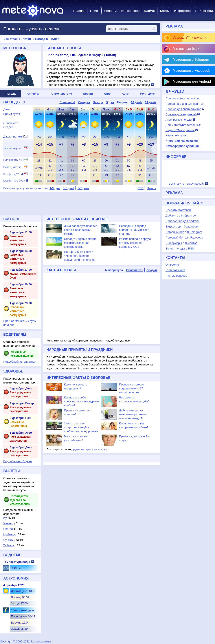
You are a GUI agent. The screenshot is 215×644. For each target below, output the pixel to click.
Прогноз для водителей (181, 114)
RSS (141, 188)
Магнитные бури (14, 181)
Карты (165, 11)
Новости (110, 11)
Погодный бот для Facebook (184, 238)
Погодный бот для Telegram (184, 232)
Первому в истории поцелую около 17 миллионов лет (132, 388)
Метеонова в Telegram (191, 60)
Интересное (130, 11)
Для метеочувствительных (183, 125)
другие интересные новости (90, 449)
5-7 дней (83, 188)
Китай (27, 39)
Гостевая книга (175, 270)
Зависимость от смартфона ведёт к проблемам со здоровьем (81, 427)
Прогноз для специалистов (183, 109)
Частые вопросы (176, 276)
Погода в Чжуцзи (47, 39)
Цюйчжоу (9, 534)
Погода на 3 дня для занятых (185, 104)
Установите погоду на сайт (187, 184)
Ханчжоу (9, 523)
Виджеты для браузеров (182, 227)
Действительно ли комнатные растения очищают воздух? (133, 414)
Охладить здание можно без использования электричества (80, 243)
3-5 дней (69, 188)
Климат (150, 11)
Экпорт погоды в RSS (180, 249)
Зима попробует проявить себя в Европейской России (81, 230)
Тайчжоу (9, 545)
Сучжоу (8, 540)
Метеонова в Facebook (191, 71)
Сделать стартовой (178, 210)
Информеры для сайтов (181, 243)
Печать (152, 188)
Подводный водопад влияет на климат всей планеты (134, 230)
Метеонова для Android (192, 82)
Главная (79, 11)
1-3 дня (55, 188)
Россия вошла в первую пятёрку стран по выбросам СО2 (135, 243)
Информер (182, 11)
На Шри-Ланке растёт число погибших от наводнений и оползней (80, 256)
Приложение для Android (182, 221)
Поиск (95, 11)
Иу (5, 518)
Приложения (205, 11)
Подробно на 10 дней (17, 461)
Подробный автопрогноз (19, 362)
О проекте (172, 265)
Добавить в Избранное (181, 216)
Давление (10, 137)
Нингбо (8, 529)
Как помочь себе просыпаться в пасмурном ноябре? (82, 401)
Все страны (12, 39)
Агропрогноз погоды (179, 120)
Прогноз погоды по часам (182, 98)
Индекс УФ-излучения (191, 38)
